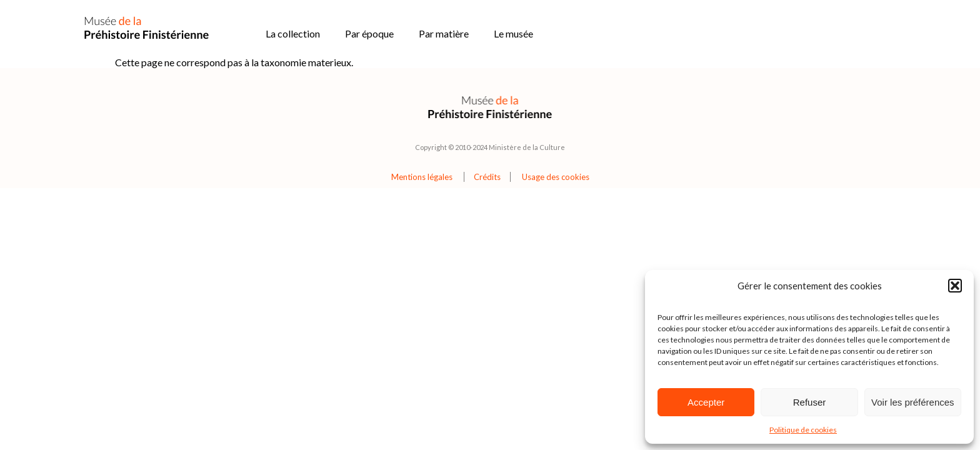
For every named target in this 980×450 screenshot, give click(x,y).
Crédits (487, 177)
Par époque (369, 33)
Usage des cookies (556, 177)
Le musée (513, 33)
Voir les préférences (913, 402)
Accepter (706, 402)
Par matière (444, 33)
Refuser (810, 402)
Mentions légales (422, 177)
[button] (955, 286)
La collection (293, 33)
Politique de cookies (803, 430)
